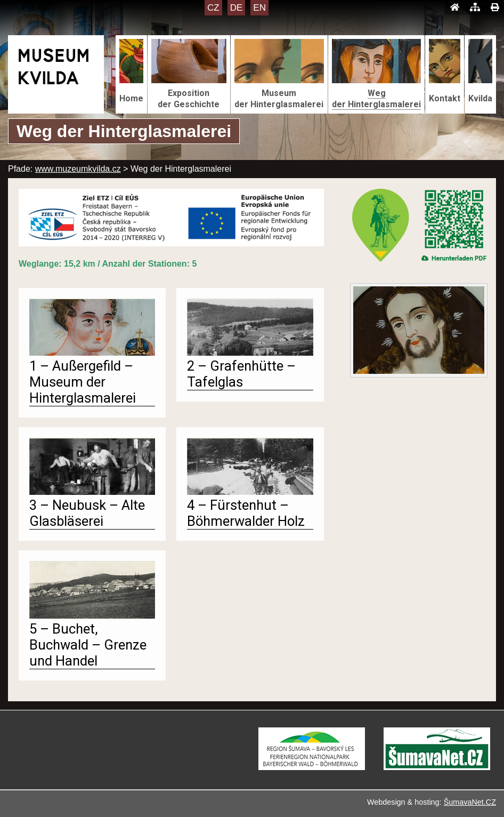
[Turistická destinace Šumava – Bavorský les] (312, 767)
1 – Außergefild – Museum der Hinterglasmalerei (83, 382)
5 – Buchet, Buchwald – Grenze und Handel (88, 645)
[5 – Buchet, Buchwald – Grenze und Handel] (92, 616)
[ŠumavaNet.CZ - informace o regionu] (437, 767)
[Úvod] (455, 7)
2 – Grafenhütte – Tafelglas (241, 374)
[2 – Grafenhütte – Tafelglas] (250, 353)
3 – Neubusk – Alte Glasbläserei (87, 513)
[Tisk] (495, 7)
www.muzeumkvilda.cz (78, 169)
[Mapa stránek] (475, 7)
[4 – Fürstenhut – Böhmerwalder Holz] (250, 492)
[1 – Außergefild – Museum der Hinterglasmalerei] (92, 353)
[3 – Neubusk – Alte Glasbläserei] (92, 492)
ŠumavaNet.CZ (470, 802)
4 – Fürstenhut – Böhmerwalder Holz (246, 513)
